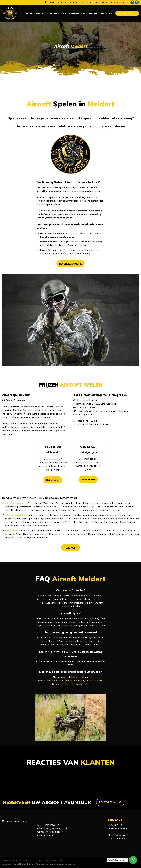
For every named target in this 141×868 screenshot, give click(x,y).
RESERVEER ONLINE (70, 264)
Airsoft (41, 13)
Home (29, 13)
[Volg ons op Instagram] (137, 2)
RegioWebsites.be (67, 864)
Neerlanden (58, 684)
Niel (73, 684)
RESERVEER (53, 480)
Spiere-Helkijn (54, 680)
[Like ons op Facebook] (132, 2)
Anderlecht (68, 680)
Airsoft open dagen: (16, 515)
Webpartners (51, 864)
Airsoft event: (13, 530)
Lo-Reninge (80, 680)
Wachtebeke (82, 684)
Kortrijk (99, 680)
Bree (67, 684)
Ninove (42, 680)
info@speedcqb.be (117, 829)
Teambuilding (58, 13)
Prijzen (93, 13)
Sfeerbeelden (77, 13)
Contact (106, 13)
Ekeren (91, 680)
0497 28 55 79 (116, 825)
